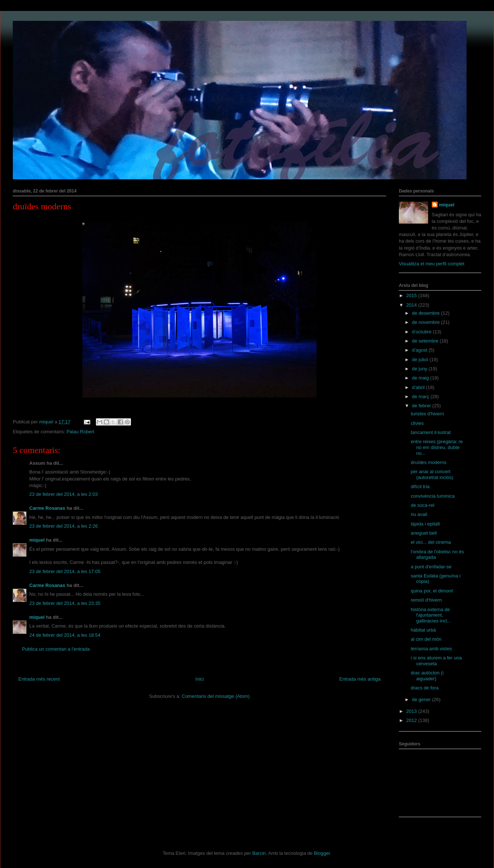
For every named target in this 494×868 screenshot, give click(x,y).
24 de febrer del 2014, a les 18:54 (65, 635)
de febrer (422, 406)
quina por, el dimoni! (432, 591)
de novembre (427, 322)
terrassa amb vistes (431, 649)
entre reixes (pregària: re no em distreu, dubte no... (437, 447)
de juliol (421, 360)
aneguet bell (424, 533)
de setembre (426, 341)
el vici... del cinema (431, 542)
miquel (37, 540)
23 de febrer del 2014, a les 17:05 (65, 571)
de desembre (427, 313)
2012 (412, 720)
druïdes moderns (428, 462)
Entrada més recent (39, 679)
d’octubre (422, 332)
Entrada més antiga (360, 679)
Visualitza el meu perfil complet (432, 264)
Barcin (259, 853)
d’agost (420, 350)
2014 (412, 305)
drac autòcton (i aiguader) (427, 676)
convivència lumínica (433, 496)
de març (421, 396)
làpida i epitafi (425, 524)
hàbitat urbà (423, 630)
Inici (200, 679)
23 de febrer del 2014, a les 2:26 (63, 526)
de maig (421, 378)
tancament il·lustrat (431, 432)
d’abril (419, 387)
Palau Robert (81, 432)
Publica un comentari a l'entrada (56, 649)
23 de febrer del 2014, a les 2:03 (63, 494)
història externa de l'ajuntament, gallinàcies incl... (431, 615)
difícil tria (420, 487)
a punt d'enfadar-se (431, 567)
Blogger (322, 853)
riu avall (419, 514)
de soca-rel (422, 505)
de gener (422, 699)
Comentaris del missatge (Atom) (216, 696)
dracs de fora (424, 688)
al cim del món (426, 639)
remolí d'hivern (426, 600)
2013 (412, 711)
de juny (420, 369)
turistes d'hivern (427, 414)
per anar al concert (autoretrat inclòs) (432, 474)
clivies (417, 423)
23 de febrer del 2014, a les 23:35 (65, 603)
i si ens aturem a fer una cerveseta (436, 661)
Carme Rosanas (47, 508)
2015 (412, 295)
